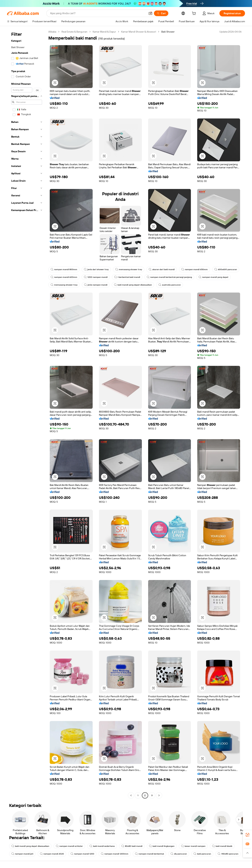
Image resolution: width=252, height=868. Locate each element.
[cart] (195, 14)
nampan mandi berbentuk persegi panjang (169, 277)
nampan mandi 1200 (82, 854)
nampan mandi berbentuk (149, 854)
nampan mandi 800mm (64, 269)
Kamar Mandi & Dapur (104, 32)
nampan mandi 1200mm (115, 854)
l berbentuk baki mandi (127, 277)
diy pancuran (179, 854)
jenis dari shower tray (96, 269)
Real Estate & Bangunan (74, 32)
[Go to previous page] (131, 795)
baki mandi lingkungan (162, 846)
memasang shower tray (129, 269)
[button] (150, 13)
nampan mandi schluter (69, 846)
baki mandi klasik (222, 846)
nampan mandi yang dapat (213, 277)
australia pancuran (170, 285)
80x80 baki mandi (132, 846)
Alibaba (52, 32)
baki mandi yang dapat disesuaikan (133, 285)
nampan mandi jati (22, 854)
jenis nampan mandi (96, 285)
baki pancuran (202, 854)
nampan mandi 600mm (64, 277)
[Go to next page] (159, 795)
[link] (247, 835)
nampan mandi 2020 (52, 854)
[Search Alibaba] (98, 13)
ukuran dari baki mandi (162, 269)
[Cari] (161, 13)
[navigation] (27, 414)
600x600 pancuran (226, 269)
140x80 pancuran (228, 854)
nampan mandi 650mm (194, 269)
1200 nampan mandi (96, 277)
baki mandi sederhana (102, 846)
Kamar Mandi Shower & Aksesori (139, 32)
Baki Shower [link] (168, 32)
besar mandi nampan (193, 846)
